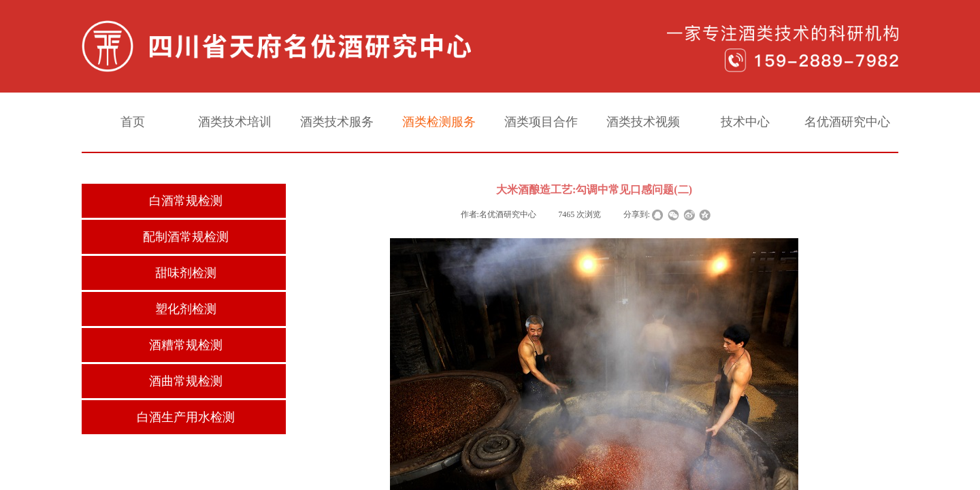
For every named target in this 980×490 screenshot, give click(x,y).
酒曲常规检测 (186, 381)
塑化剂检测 (186, 309)
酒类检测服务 (439, 122)
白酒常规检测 (186, 201)
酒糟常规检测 (186, 345)
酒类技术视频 (643, 122)
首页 (133, 122)
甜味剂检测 (186, 273)
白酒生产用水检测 (186, 417)
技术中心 (745, 122)
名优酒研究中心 (847, 122)
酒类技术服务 (337, 122)
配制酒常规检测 (186, 237)
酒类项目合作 (541, 122)
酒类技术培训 (235, 122)
